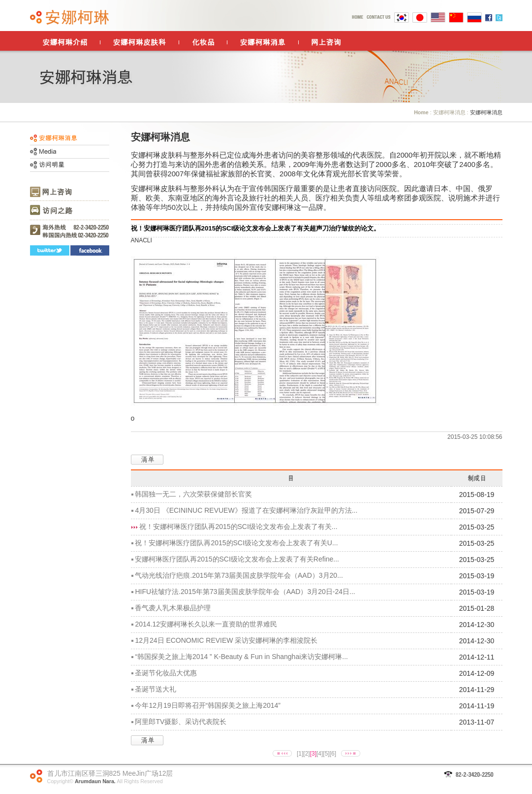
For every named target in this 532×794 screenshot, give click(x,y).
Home (421, 112)
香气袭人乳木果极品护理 (173, 608)
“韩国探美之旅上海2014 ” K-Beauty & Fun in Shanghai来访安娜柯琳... (241, 657)
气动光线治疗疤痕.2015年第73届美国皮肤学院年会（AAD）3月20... (239, 575)
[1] (300, 754)
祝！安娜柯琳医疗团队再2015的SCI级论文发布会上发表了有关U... (236, 543)
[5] (326, 754)
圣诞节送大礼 (156, 689)
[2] (306, 754)
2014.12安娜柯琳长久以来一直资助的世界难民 (206, 624)
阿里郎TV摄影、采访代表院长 (181, 722)
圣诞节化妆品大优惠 (166, 673)
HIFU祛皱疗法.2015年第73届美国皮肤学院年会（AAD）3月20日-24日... (245, 592)
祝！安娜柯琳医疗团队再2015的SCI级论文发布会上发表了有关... (238, 527)
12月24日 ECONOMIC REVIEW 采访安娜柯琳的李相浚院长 (226, 640)
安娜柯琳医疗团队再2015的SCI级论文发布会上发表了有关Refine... (237, 559)
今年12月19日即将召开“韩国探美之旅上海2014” (208, 705)
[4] (320, 754)
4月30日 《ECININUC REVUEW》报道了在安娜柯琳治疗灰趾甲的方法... (246, 510)
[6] (333, 754)
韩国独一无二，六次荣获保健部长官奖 (193, 494)
